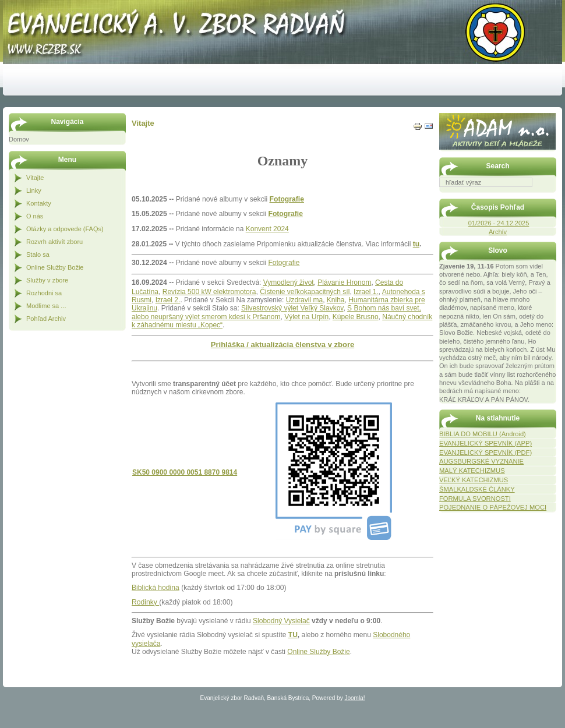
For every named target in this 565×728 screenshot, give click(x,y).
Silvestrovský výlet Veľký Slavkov (292, 308)
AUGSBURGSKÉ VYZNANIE (481, 461)
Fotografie (287, 199)
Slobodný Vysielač (281, 621)
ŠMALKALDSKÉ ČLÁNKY (477, 489)
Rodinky (145, 602)
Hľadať (550, 195)
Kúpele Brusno (356, 317)
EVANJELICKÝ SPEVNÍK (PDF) (485, 453)
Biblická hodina (156, 588)
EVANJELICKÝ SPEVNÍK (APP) (485, 443)
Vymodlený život (289, 282)
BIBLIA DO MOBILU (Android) (483, 434)
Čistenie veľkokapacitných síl (305, 292)
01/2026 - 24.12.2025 (499, 223)
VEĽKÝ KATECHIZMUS (474, 480)
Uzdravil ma (304, 300)
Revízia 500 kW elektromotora (209, 292)
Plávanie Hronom (344, 282)
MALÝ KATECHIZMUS (472, 471)
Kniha (336, 300)
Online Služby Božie (318, 652)
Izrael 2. (168, 300)
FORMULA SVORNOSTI (475, 499)
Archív (498, 232)
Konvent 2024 (267, 229)
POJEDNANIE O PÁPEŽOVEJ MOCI (493, 507)
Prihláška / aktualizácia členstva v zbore (282, 344)
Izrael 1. (366, 292)
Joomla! (354, 698)
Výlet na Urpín (306, 317)
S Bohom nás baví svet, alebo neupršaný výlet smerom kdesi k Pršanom (276, 312)
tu (416, 244)
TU (293, 635)
